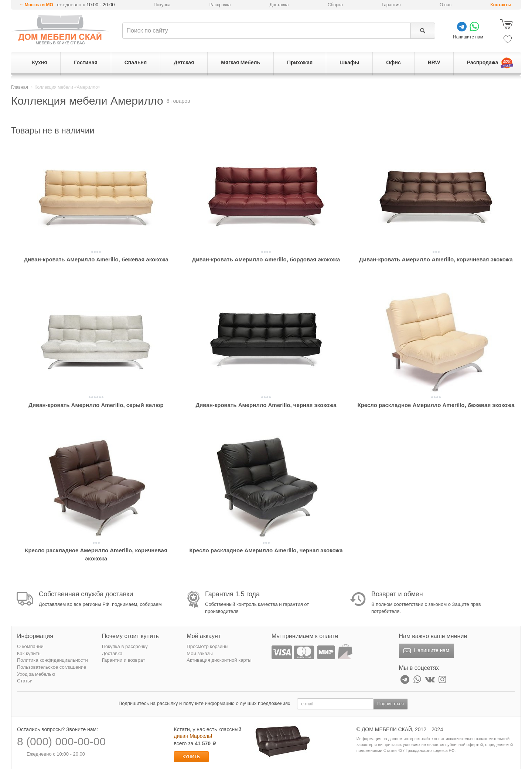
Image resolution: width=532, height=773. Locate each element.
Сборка (335, 5)
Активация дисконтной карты (219, 660)
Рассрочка (220, 5)
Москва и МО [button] (39, 5)
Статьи (25, 681)
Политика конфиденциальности (52, 660)
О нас (446, 5)
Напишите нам (425, 651)
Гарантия (391, 5)
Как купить (29, 653)
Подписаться (391, 704)
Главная (20, 87)
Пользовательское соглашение (52, 667)
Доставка (279, 5)
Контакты (501, 5)
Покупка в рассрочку (125, 646)
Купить (191, 757)
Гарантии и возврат (124, 660)
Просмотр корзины (207, 646)
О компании (30, 646)
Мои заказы (200, 653)
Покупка (162, 5)
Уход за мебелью (36, 674)
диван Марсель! (193, 736)
